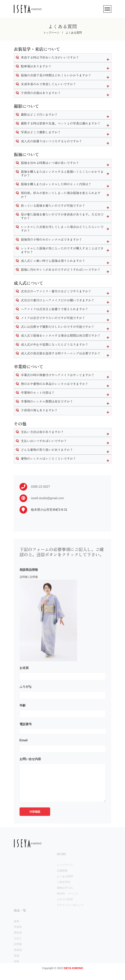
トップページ (51, 33)
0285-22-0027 (41, 504)
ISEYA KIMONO (73, 968)
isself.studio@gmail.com (48, 515)
